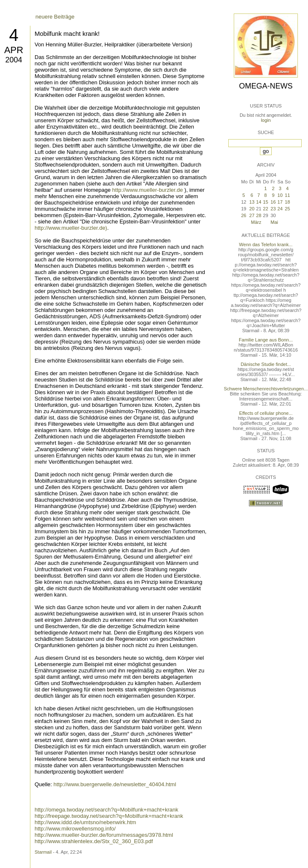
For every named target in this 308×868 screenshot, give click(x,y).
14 (259, 202)
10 (280, 195)
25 (287, 209)
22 (265, 209)
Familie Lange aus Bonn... (266, 340)
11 (287, 195)
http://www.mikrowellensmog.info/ (75, 829)
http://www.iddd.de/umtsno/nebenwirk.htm (85, 822)
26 (243, 215)
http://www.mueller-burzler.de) (71, 228)
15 (265, 202)
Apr (14, 50)
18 (287, 202)
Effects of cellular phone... (266, 413)
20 (252, 209)
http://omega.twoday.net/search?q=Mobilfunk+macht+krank (106, 810)
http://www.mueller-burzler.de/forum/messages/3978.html (104, 835)
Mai (274, 222)
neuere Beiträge (55, 17)
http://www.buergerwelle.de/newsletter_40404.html (115, 784)
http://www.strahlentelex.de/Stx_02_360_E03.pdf (94, 841)
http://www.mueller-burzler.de (148, 190)
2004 (14, 60)
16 (273, 202)
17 (280, 202)
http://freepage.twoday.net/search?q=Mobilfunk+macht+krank (109, 816)
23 (273, 209)
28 (259, 215)
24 (280, 209)
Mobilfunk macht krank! (67, 34)
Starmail (43, 852)
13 (252, 202)
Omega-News (266, 86)
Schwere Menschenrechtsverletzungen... (266, 389)
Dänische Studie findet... (266, 364)
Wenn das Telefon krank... (266, 245)
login (266, 120)
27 (252, 215)
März (256, 222)
